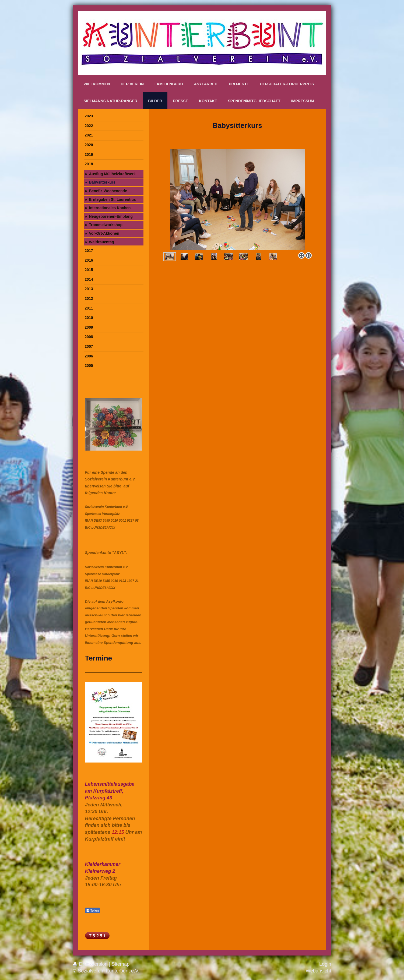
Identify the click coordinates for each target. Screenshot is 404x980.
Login (325, 964)
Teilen (92, 911)
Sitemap (121, 964)
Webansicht (319, 971)
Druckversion (91, 964)
